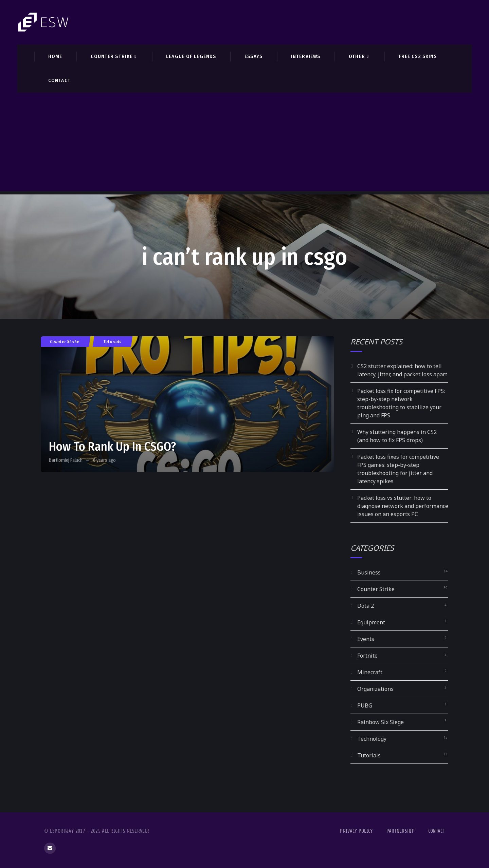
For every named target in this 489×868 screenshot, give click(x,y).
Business (369, 572)
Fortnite (367, 656)
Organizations (375, 689)
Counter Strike (65, 342)
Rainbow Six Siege (381, 722)
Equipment (371, 622)
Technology (372, 739)
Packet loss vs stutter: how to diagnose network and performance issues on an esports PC (403, 506)
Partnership (401, 831)
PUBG (365, 705)
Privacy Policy (356, 831)
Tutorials (113, 342)
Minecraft (370, 672)
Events (366, 639)
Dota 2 (366, 606)
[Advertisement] (244, 144)
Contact (437, 831)
